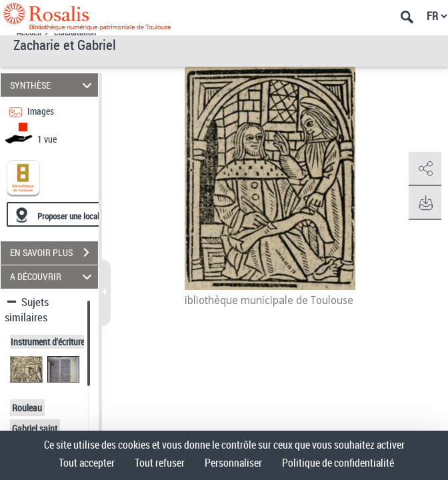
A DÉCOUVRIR (53, 277)
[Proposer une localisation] (70, 214)
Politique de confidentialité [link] (338, 463)
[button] (425, 169)
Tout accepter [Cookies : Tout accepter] (87, 463)
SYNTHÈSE (53, 85)
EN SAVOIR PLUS (54, 253)
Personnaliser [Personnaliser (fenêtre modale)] (233, 463)
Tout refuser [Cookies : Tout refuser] (160, 463)
